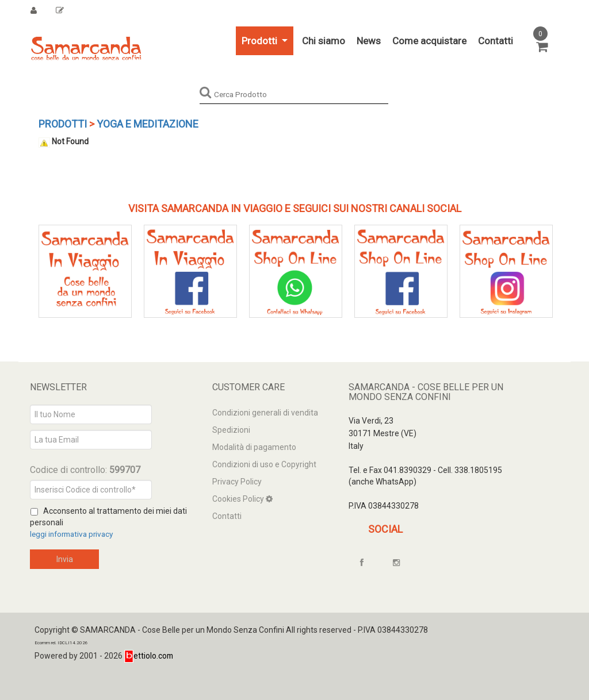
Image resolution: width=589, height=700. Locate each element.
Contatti (496, 41)
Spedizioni (231, 430)
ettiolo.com (149, 656)
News (369, 41)
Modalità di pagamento (254, 447)
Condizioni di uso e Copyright (264, 464)
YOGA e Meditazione (148, 124)
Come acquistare (429, 41)
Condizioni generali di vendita (265, 413)
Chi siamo (324, 41)
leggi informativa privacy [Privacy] (74, 534)
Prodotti (261, 41)
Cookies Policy (239, 499)
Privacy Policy (237, 482)
